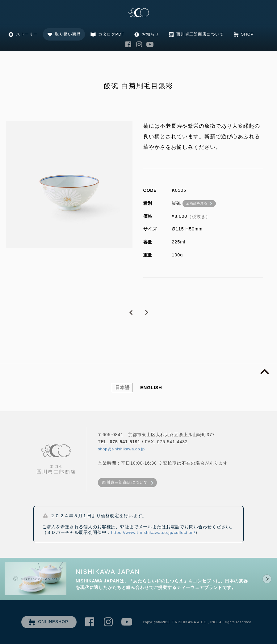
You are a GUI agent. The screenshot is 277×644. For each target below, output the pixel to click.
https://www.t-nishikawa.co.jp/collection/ (153, 532)
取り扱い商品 (68, 34)
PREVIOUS (131, 313)
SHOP (248, 34)
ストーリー (27, 34)
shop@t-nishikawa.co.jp (121, 449)
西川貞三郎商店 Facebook (128, 44)
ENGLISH (151, 387)
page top (265, 372)
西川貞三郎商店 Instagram (139, 44)
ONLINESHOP (53, 622)
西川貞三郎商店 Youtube (150, 44)
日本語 (122, 387)
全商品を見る (197, 203)
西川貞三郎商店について (200, 34)
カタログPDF (111, 34)
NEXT (146, 313)
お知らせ (150, 34)
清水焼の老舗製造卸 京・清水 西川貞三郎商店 (139, 13)
